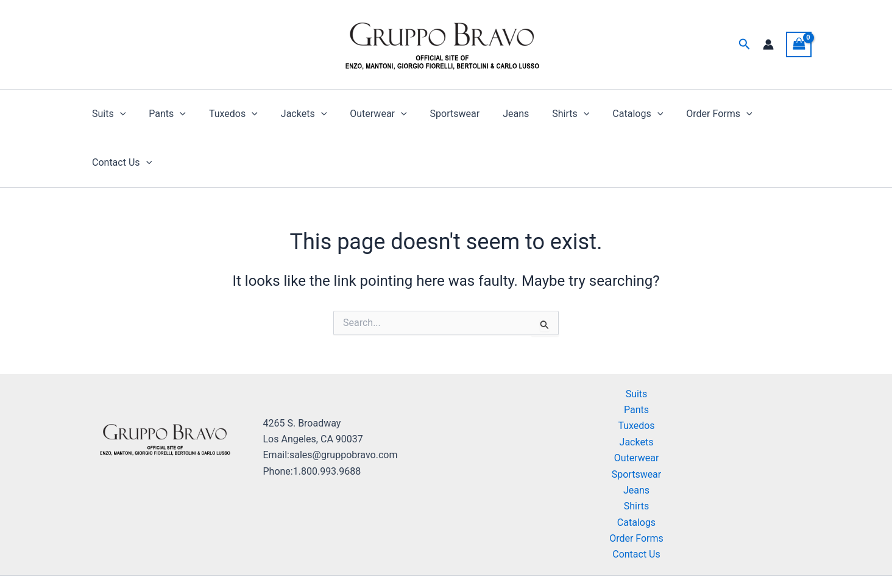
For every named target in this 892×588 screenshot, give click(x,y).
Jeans (494, 114)
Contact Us (770, 114)
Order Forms (687, 114)
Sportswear (437, 114)
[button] (745, 44)
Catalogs (610, 114)
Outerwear (364, 114)
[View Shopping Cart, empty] (799, 44)
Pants (164, 114)
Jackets (293, 114)
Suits (109, 114)
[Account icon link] (768, 44)
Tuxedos (227, 114)
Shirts (546, 114)
